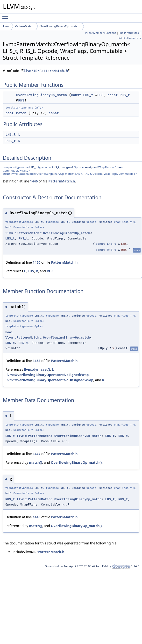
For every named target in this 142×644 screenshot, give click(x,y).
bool (10, 113)
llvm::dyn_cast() (37, 369)
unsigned (67, 167)
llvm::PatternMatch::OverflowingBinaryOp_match (48, 233)
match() (35, 462)
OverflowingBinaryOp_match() (76, 462)
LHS (100, 95)
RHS (21, 100)
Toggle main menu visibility (7, 16)
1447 (36, 454)
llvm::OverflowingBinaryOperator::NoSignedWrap (47, 375)
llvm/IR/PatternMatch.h (46, 71)
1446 (34, 181)
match (21, 113)
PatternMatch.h (62, 181)
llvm (6, 26)
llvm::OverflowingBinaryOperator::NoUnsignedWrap (49, 380)
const (76, 95)
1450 (36, 262)
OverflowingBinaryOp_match (59, 26)
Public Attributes (129, 33)
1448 (36, 517)
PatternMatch (24, 26)
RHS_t (125, 95)
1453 (36, 361)
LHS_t (88, 95)
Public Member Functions (101, 33)
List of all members (129, 38)
